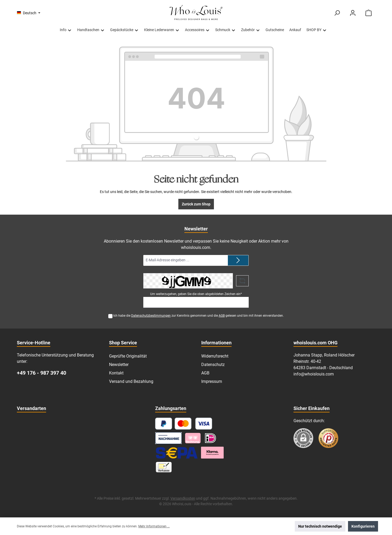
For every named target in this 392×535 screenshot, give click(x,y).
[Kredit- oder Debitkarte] (193, 424)
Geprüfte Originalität (128, 356)
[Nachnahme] (168, 438)
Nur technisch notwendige (320, 526)
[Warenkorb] (369, 13)
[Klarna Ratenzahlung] (212, 453)
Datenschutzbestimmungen (151, 316)
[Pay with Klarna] (193, 438)
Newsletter (119, 365)
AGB (222, 316)
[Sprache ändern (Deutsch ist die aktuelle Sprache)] (29, 13)
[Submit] (238, 260)
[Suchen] (337, 13)
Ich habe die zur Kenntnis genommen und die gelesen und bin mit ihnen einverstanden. (199, 316)
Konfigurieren (363, 526)
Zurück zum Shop (196, 204)
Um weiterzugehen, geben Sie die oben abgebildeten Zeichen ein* (196, 294)
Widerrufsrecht (215, 356)
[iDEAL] (210, 438)
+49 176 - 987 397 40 (41, 373)
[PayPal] (164, 424)
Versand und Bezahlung (131, 381)
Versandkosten (183, 498)
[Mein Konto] (353, 13)
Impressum (212, 381)
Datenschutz (213, 365)
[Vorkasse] (164, 467)
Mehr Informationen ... (154, 526)
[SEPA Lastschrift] (177, 453)
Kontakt (116, 373)
